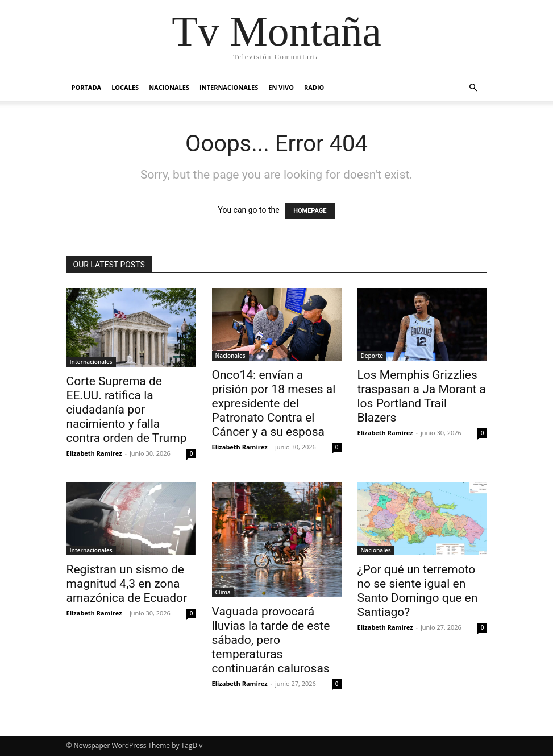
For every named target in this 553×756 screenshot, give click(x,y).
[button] (473, 88)
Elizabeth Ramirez (94, 453)
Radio (314, 87)
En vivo (281, 87)
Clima (223, 592)
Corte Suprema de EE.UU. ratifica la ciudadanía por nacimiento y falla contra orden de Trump (127, 410)
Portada (87, 87)
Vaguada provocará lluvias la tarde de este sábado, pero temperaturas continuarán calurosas (271, 640)
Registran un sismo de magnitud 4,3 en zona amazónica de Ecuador (127, 584)
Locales (125, 87)
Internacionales (229, 87)
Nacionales (169, 87)
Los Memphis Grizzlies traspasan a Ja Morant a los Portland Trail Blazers (422, 396)
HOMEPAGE (310, 211)
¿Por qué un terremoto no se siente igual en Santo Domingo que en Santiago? (418, 591)
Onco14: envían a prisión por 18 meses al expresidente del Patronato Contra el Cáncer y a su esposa (274, 403)
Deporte (372, 356)
